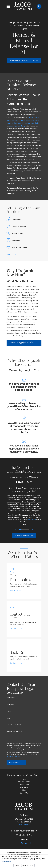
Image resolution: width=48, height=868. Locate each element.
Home (24, 779)
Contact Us (24, 793)
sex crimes (35, 120)
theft (37, 123)
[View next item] (32, 529)
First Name (11, 697)
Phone (9, 711)
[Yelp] (22, 844)
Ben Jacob (32, 519)
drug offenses (34, 118)
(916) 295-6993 (24, 835)
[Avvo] (17, 844)
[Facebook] (31, 844)
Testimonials (24, 788)
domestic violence (13, 123)
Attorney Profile (24, 782)
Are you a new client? (14, 725)
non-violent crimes (24, 120)
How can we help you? (15, 732)
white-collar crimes (27, 123)
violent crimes (12, 120)
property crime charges (18, 126)
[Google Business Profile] (26, 844)
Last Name (11, 704)
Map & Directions (24, 825)
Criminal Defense (24, 785)
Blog (24, 791)
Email (8, 718)
